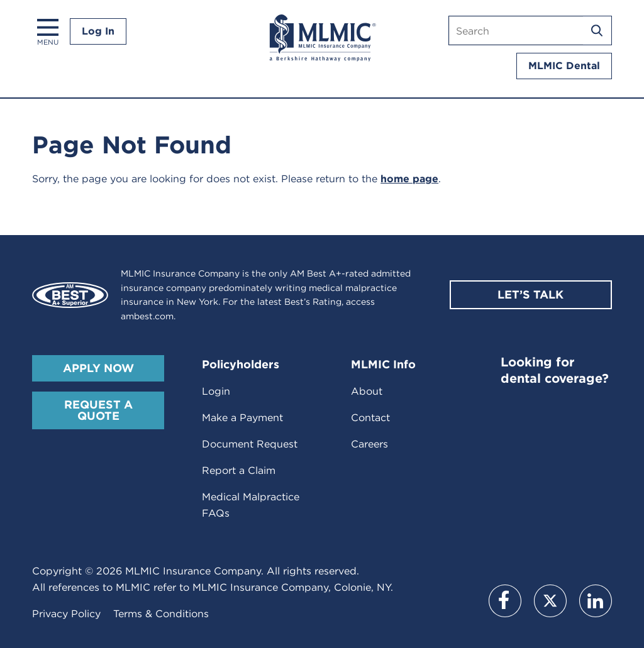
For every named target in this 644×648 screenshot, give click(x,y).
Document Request (250, 444)
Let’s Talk (530, 294)
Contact (370, 418)
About (367, 391)
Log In (98, 31)
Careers (369, 444)
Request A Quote (98, 410)
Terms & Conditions (161, 614)
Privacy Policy (66, 614)
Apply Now (98, 368)
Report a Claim (239, 470)
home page (409, 179)
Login (216, 391)
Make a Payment (242, 418)
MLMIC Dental (564, 66)
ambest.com (147, 316)
